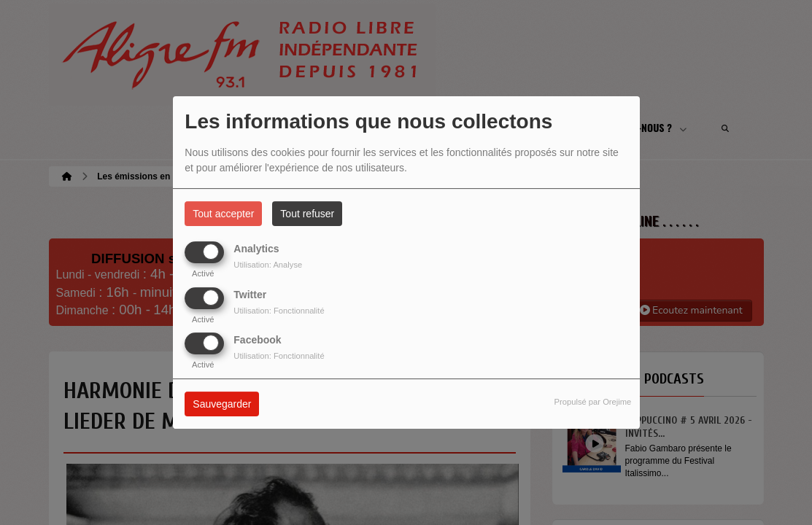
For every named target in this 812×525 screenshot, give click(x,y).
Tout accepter (223, 214)
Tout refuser (307, 214)
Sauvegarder (222, 404)
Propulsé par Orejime (593, 402)
